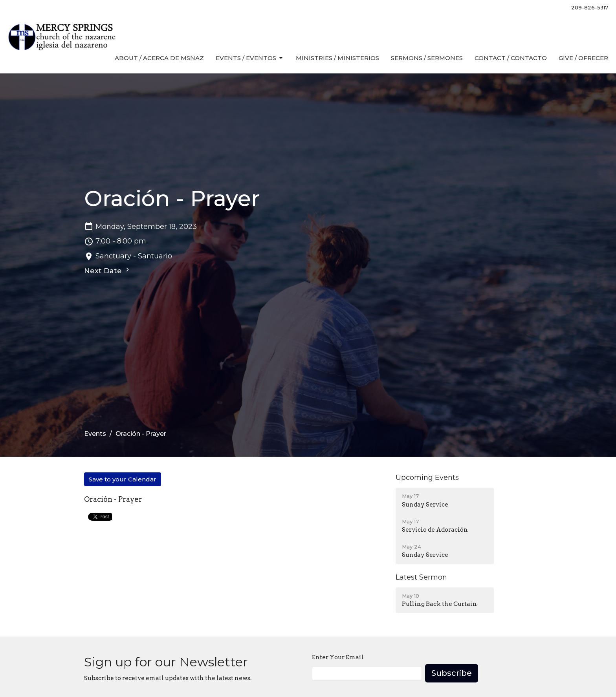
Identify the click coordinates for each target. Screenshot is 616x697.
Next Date (108, 271)
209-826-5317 (590, 7)
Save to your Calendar (123, 479)
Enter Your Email (338, 657)
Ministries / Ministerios (337, 58)
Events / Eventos (250, 58)
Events (95, 434)
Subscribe (452, 673)
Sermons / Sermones (427, 58)
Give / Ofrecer (583, 58)
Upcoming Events (427, 477)
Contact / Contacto (511, 58)
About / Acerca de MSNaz (159, 58)
